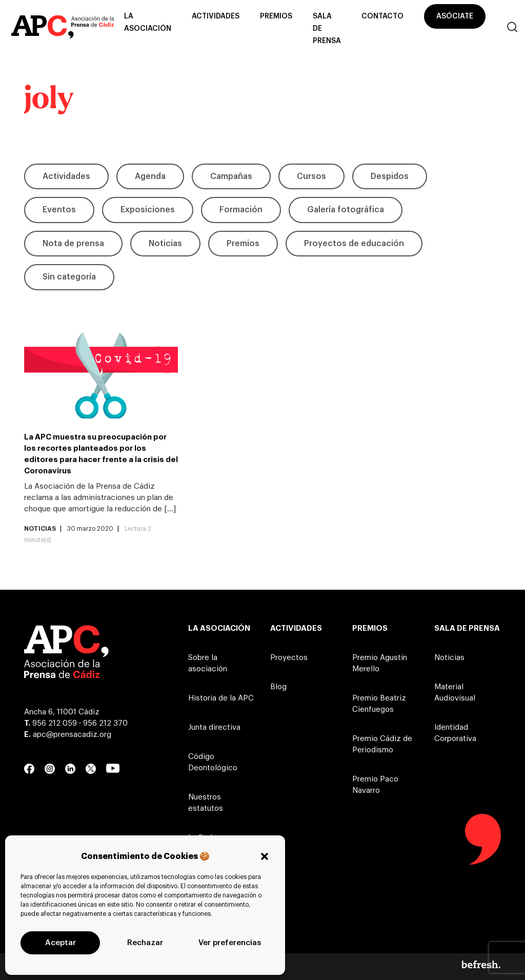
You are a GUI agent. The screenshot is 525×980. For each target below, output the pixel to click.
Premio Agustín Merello (380, 663)
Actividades (216, 16)
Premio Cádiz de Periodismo (382, 744)
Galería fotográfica (346, 210)
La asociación (148, 23)
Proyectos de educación (354, 244)
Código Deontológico (213, 762)
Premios (276, 16)
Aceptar (60, 943)
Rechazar (145, 943)
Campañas (231, 176)
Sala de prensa (327, 29)
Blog (278, 687)
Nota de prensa (73, 244)
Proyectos (289, 658)
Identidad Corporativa (455, 733)
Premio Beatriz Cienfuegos (379, 704)
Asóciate (455, 16)
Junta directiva (214, 727)
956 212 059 (55, 723)
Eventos (59, 210)
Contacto (382, 16)
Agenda (150, 176)
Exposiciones (148, 210)
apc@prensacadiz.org (72, 735)
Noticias (165, 244)
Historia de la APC (221, 698)
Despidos (390, 176)
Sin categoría (69, 277)
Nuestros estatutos (206, 803)
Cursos (311, 176)
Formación (241, 210)
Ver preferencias (230, 943)
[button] (265, 856)
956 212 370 (105, 723)
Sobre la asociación (208, 663)
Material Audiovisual (455, 693)
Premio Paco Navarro (375, 785)
